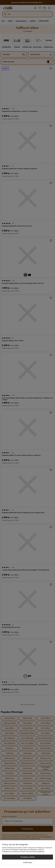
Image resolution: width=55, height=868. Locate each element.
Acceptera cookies (28, 857)
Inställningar (27, 862)
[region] (27, 854)
